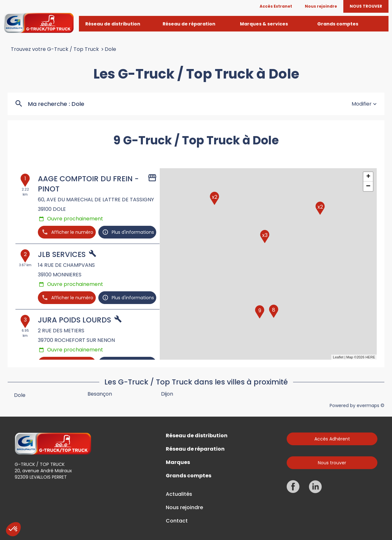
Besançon (100, 394)
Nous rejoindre (184, 508)
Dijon (167, 394)
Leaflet (338, 357)
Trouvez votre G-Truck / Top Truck (55, 49)
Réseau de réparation (195, 449)
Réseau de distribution (197, 436)
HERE (370, 357)
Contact (177, 521)
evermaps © (371, 405)
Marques (178, 462)
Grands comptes (189, 476)
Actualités (179, 494)
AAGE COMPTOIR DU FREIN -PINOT (88, 184)
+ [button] (368, 177)
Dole (110, 49)
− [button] (368, 186)
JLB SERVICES (62, 254)
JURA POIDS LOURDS (74, 320)
